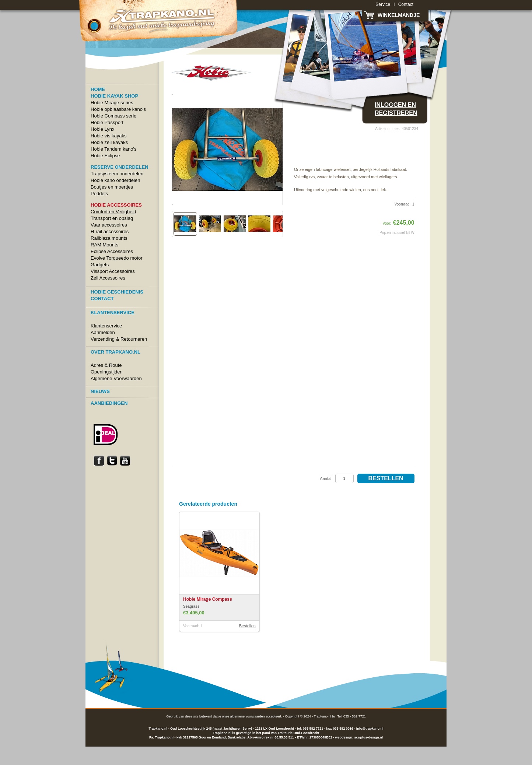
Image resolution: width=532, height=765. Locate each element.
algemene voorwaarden (247, 716)
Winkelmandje (399, 15)
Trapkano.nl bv (325, 716)
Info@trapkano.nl (370, 729)
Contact (406, 4)
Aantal (325, 478)
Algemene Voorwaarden (116, 378)
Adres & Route (106, 365)
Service (383, 4)
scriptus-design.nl (368, 737)
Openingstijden (107, 372)
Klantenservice (106, 326)
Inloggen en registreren (396, 109)
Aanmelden (103, 332)
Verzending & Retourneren (119, 339)
